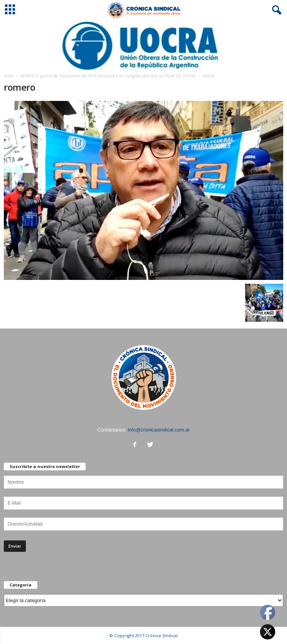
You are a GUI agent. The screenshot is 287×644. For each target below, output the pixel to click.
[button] (275, 10)
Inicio (9, 76)
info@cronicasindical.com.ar (159, 430)
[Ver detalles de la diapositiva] (143, 46)
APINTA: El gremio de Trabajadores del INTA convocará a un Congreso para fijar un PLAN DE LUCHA (108, 76)
